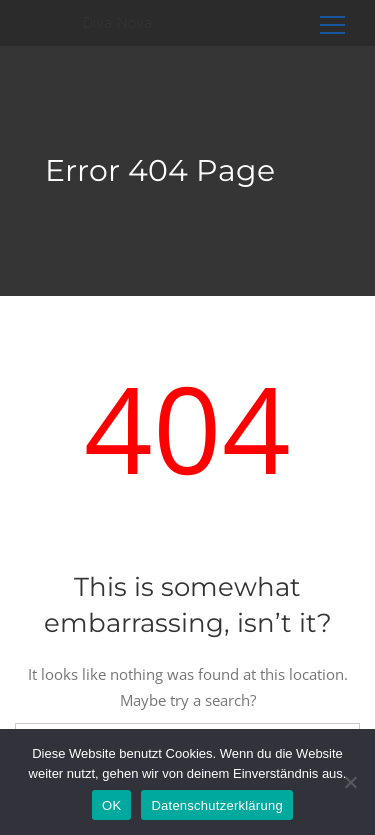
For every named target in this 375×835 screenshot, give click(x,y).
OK (111, 805)
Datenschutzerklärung (216, 805)
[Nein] (350, 782)
